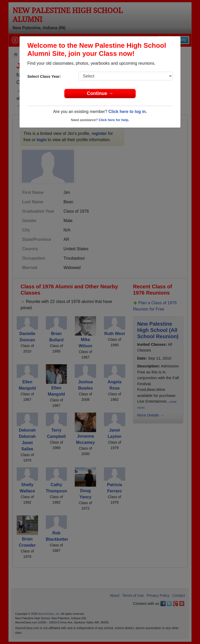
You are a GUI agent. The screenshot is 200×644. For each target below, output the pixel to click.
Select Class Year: (44, 76)
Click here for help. (114, 120)
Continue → (100, 93)
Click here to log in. (128, 112)
